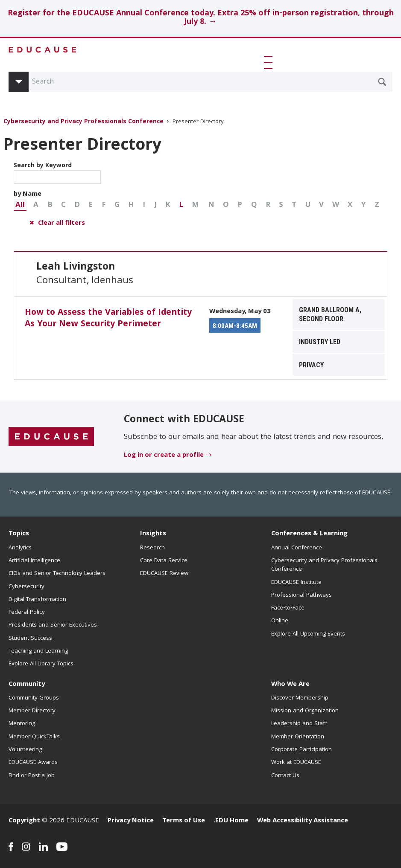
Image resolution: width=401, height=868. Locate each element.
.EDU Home (231, 821)
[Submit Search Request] (382, 82)
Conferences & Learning (309, 534)
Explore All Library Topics (41, 664)
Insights (153, 534)
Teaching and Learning (38, 651)
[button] (270, 62)
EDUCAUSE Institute (296, 583)
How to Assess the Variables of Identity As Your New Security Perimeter (108, 319)
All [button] (20, 205)
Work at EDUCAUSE (296, 763)
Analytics (20, 548)
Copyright (24, 821)
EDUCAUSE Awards (33, 763)
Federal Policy (27, 613)
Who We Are (290, 685)
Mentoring (22, 724)
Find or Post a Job (32, 776)
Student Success (30, 639)
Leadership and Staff (299, 724)
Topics (19, 534)
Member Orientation (298, 737)
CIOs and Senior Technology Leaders (57, 574)
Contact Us (285, 776)
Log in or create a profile (164, 456)
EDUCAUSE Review (164, 574)
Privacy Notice (131, 821)
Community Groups (34, 698)
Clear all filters (61, 224)
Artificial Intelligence (34, 561)
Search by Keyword (57, 172)
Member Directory (32, 711)
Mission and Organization (305, 711)
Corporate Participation (301, 750)
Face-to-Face (288, 608)
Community (27, 685)
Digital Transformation (37, 600)
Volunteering (25, 750)
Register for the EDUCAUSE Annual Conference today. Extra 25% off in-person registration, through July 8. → (201, 18)
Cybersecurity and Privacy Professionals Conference (83, 122)
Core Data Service (164, 561)
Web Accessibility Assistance (303, 821)
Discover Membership (300, 698)
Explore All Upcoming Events (308, 634)
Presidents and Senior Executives (53, 625)
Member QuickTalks (34, 737)
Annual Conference (297, 548)
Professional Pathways (301, 595)
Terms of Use (184, 821)
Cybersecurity (26, 587)
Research (152, 548)
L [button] (181, 205)
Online (280, 621)
